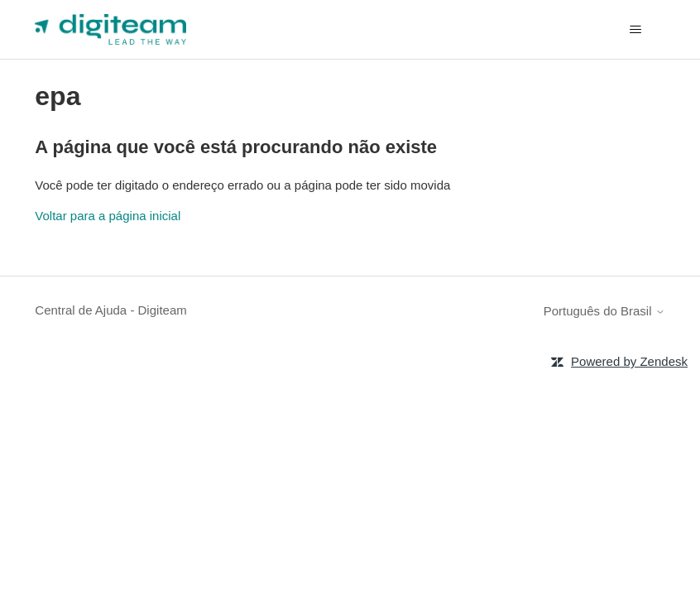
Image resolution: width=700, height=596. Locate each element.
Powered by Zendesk (629, 361)
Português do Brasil (604, 311)
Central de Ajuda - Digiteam (110, 310)
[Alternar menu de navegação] (636, 30)
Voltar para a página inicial (108, 216)
